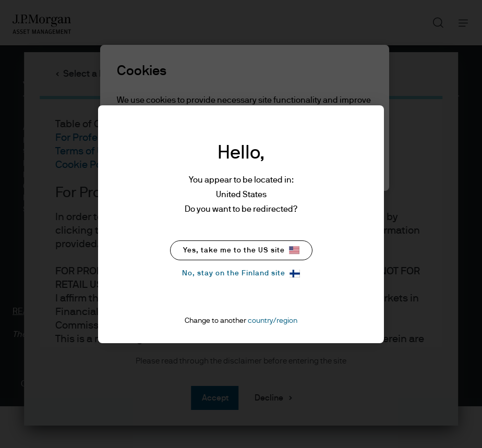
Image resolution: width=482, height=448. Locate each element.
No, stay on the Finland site (241, 274)
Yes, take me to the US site (241, 250)
